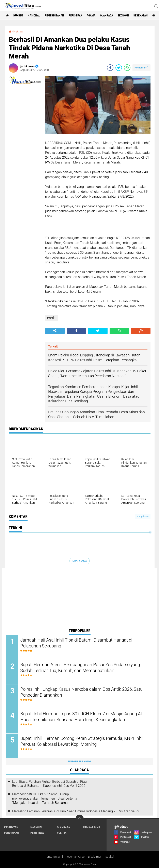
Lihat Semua (80, 561)
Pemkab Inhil (92, 827)
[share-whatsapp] (127, 68)
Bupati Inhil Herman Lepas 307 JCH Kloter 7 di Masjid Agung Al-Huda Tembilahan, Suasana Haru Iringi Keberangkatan (82, 717)
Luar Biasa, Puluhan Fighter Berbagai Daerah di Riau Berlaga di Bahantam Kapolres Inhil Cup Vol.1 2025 (49, 784)
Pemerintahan (54, 15)
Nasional (34, 15)
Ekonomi (123, 15)
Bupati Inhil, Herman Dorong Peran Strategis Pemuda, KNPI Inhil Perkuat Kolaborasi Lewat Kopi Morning (82, 741)
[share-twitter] (119, 68)
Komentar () (141, 68)
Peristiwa (75, 15)
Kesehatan (141, 15)
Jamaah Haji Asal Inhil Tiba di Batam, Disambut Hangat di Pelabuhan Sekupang (76, 643)
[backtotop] (80, 819)
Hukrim (18, 15)
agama (91, 15)
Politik (62, 833)
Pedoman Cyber (75, 857)
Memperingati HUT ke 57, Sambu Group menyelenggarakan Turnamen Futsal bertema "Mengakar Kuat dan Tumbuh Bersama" (45, 798)
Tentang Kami (54, 857)
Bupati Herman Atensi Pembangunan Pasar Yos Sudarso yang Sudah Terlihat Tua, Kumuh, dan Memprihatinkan (80, 668)
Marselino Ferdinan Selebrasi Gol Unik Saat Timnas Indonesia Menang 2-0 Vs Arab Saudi (76, 811)
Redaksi (109, 857)
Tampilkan (143, 517)
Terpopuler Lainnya (80, 761)
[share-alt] (55, 331)
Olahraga (107, 15)
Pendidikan (11, 833)
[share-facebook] (110, 68)
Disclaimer (95, 857)
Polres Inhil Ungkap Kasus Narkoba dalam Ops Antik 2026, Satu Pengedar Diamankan (81, 692)
